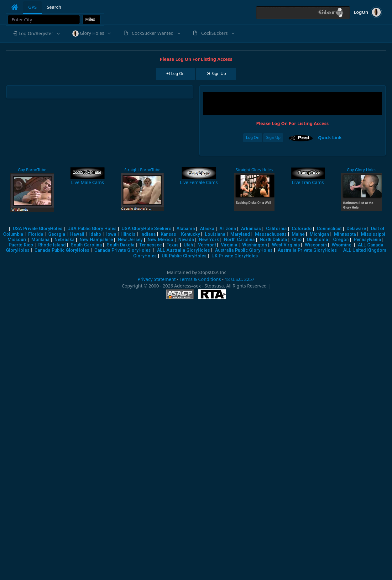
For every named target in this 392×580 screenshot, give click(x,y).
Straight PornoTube (142, 170)
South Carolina (86, 245)
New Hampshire (96, 240)
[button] (36, 34)
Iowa (111, 234)
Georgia (57, 234)
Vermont (207, 245)
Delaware (356, 229)
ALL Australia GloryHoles (183, 250)
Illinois (128, 234)
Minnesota (345, 234)
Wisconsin (316, 245)
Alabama (186, 229)
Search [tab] (54, 7)
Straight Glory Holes (254, 170)
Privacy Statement (157, 279)
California (276, 229)
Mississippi (373, 234)
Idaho (95, 234)
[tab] (15, 7)
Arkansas (251, 229)
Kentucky (191, 234)
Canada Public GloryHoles (62, 250)
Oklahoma (317, 240)
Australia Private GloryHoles (307, 250)
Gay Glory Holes (362, 170)
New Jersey (130, 240)
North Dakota (273, 240)
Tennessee (151, 245)
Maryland (240, 234)
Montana (40, 240)
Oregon (341, 240)
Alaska (207, 229)
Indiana (148, 234)
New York (209, 240)
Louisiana (215, 234)
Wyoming (342, 245)
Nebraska (65, 240)
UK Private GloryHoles (235, 256)
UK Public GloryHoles (184, 256)
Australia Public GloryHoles (244, 250)
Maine (298, 234)
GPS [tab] (32, 7)
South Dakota (121, 245)
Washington (255, 245)
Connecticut (329, 229)
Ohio (297, 240)
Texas (173, 245)
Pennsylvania (367, 240)
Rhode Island (52, 245)
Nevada (186, 240)
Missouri (17, 240)
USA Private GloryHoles (38, 229)
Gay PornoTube (32, 170)
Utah (188, 245)
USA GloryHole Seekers (146, 229)
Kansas (168, 234)
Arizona (228, 229)
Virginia (229, 245)
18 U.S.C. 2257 (240, 279)
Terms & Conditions (200, 279)
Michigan (319, 234)
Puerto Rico (21, 245)
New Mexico (160, 240)
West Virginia (286, 245)
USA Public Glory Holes (92, 229)
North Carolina (239, 240)
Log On (253, 137)
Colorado (302, 229)
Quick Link (330, 137)
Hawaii (77, 234)
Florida (36, 234)
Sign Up (273, 137)
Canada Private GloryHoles (123, 250)
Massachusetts (271, 234)
